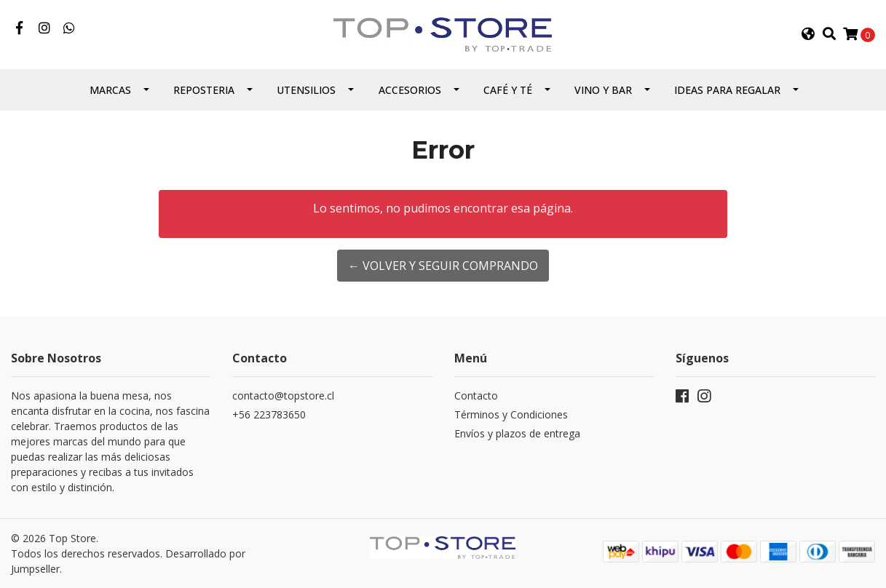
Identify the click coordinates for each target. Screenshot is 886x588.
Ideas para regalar (727, 90)
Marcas (110, 90)
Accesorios (410, 90)
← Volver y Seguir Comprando (443, 266)
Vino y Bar (603, 90)
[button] (808, 34)
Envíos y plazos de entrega (517, 433)
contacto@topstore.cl (283, 396)
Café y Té (508, 90)
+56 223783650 (269, 414)
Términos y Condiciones (511, 414)
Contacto (476, 396)
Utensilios (306, 90)
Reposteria (204, 90)
